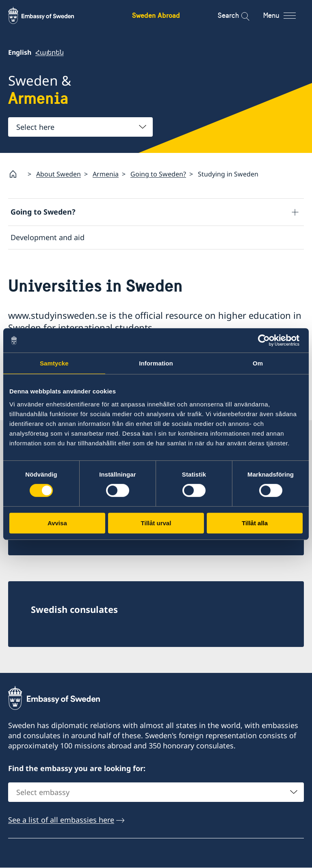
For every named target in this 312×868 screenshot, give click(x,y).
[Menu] (287, 15)
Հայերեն (50, 52)
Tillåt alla (255, 523)
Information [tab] (156, 363)
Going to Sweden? (158, 174)
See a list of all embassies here (61, 820)
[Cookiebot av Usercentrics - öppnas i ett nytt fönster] (267, 340)
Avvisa (57, 523)
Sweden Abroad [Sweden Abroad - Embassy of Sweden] (156, 15)
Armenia (106, 174)
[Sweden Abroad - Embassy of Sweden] (49, 15)
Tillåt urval (156, 523)
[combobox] (80, 127)
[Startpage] (16, 174)
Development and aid (48, 237)
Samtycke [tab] (54, 363)
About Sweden (58, 174)
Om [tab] (258, 363)
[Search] (240, 15)
